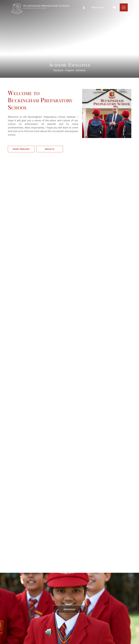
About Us (50, 149)
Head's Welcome (21, 149)
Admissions (70, 609)
